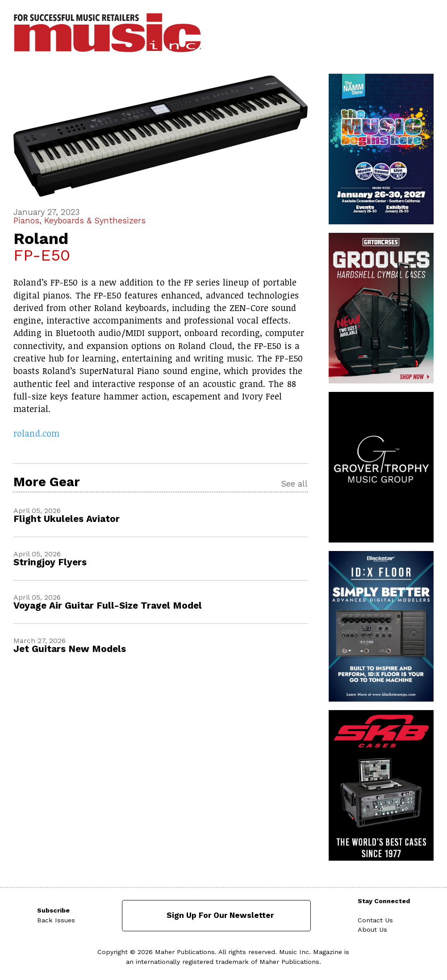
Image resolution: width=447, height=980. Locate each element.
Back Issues (56, 920)
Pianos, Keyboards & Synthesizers (79, 221)
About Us (372, 930)
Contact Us (375, 920)
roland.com (36, 433)
